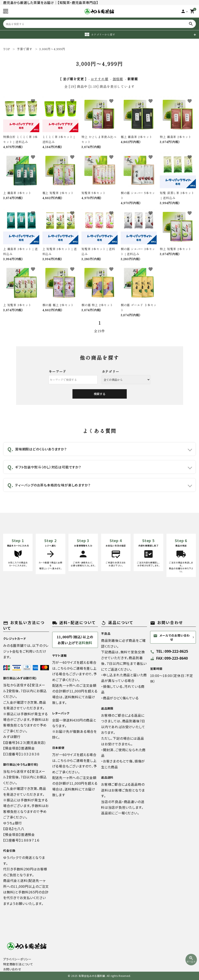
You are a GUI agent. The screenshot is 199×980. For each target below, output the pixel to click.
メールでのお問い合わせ (172, 637)
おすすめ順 (99, 79)
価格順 (118, 79)
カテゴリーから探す (99, 35)
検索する (100, 394)
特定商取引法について (18, 964)
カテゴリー (110, 371)
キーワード (57, 371)
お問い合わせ (12, 969)
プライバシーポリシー (17, 959)
